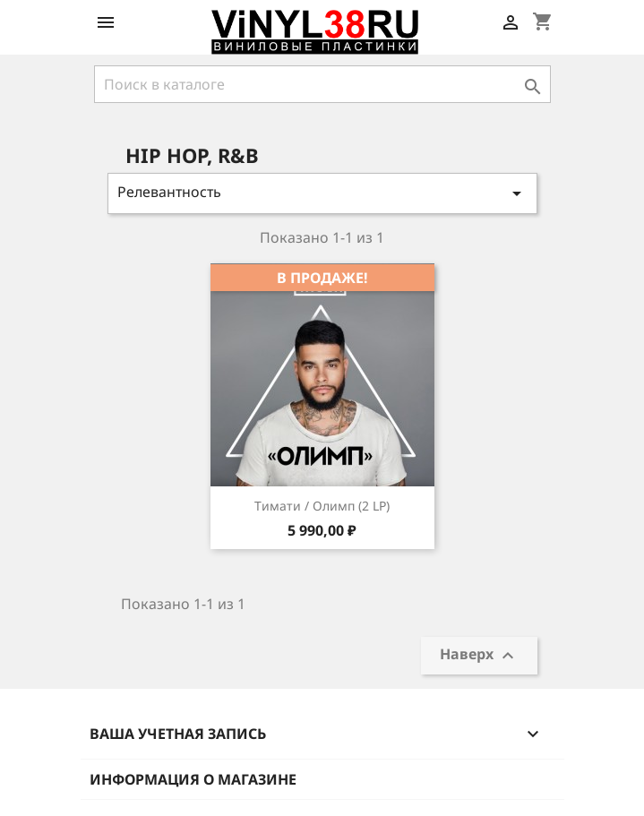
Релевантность (322, 193)
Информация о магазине (193, 779)
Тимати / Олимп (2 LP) (322, 506)
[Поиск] (322, 84)
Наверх (479, 656)
